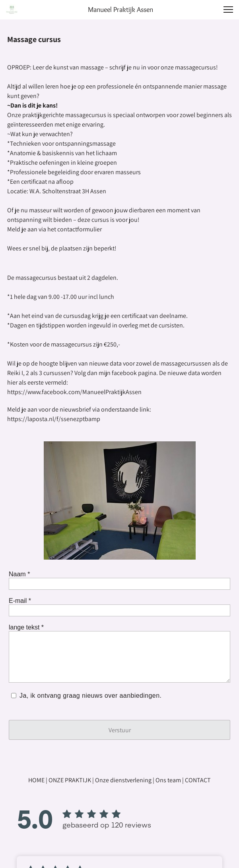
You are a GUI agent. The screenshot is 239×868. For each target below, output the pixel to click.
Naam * (19, 574)
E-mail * (20, 601)
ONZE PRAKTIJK (70, 780)
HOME (36, 780)
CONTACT (198, 780)
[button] (228, 10)
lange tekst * (26, 627)
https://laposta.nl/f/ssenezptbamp (54, 419)
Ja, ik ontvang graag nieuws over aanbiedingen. (91, 696)
